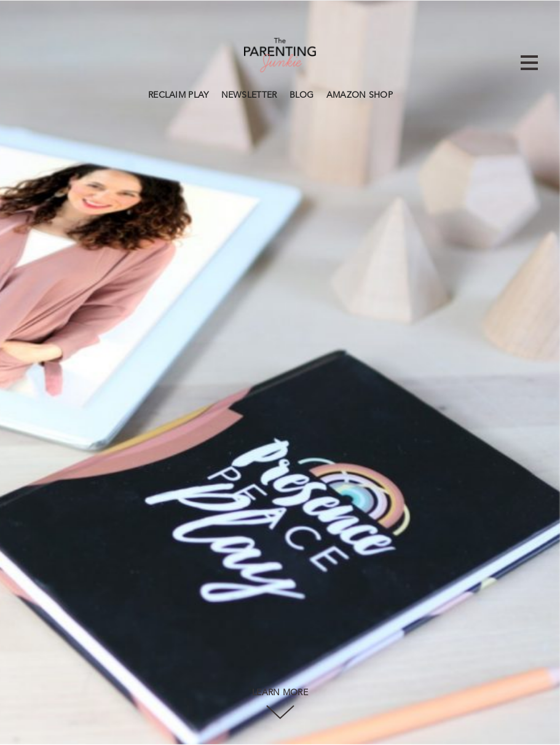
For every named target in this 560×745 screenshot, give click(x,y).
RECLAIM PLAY (179, 95)
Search (405, 93)
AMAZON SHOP (360, 95)
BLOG (302, 95)
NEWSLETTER (249, 95)
